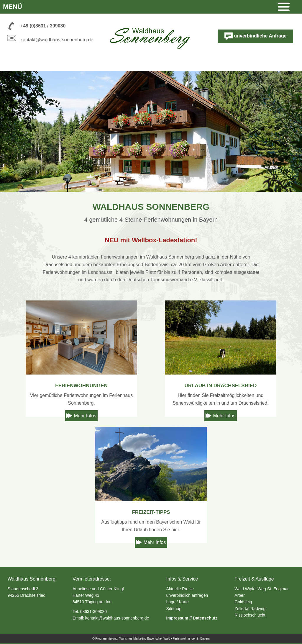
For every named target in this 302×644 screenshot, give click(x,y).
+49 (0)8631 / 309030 (43, 26)
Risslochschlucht (250, 615)
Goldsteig (243, 602)
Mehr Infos (85, 416)
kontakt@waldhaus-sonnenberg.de (57, 40)
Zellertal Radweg (250, 609)
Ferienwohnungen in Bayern (191, 639)
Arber (239, 595)
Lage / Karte (178, 602)
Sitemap (174, 609)
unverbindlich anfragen (187, 595)
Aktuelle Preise (180, 589)
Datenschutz (205, 618)
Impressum (177, 618)
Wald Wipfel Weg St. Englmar (262, 589)
